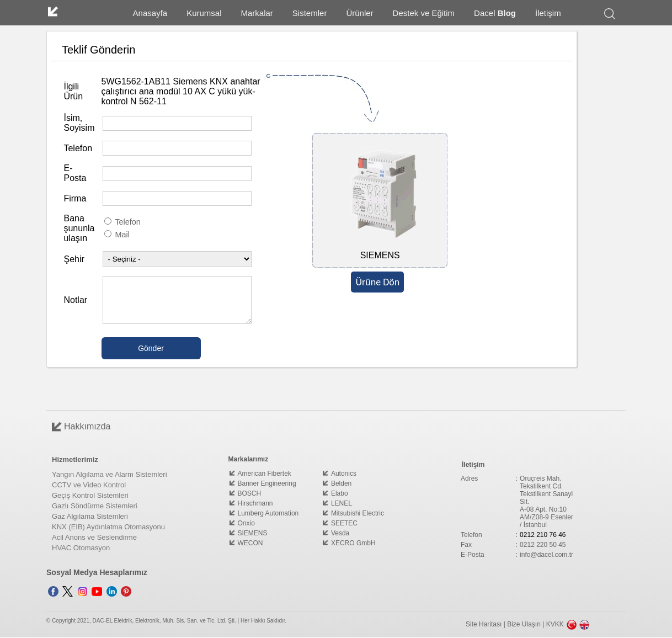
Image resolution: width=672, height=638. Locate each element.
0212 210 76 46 (543, 535)
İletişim (548, 13)
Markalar (257, 13)
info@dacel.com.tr (546, 555)
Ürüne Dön (377, 282)
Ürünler (359, 13)
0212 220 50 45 (543, 545)
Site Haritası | (486, 624)
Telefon (122, 222)
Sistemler (310, 13)
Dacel (495, 13)
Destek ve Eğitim (424, 13)
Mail (117, 235)
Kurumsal (204, 13)
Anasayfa (150, 13)
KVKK (555, 624)
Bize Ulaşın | (526, 624)
